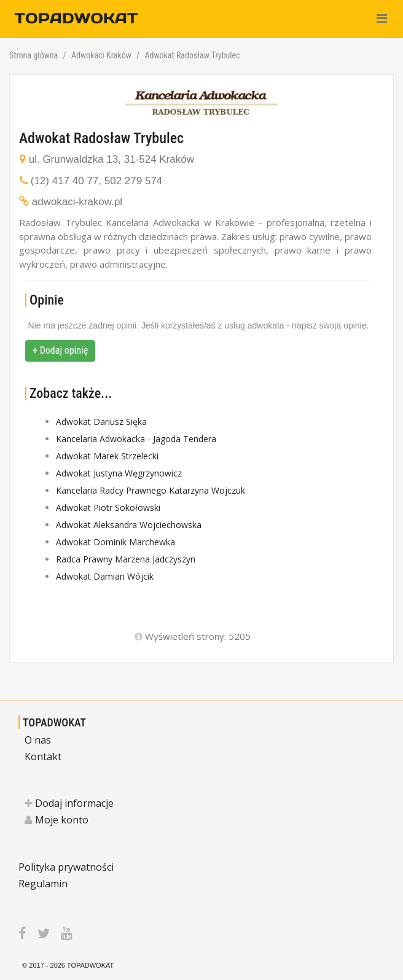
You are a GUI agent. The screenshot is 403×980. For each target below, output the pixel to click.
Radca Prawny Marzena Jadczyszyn (126, 559)
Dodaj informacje (69, 803)
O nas (38, 740)
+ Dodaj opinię (60, 350)
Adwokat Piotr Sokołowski (108, 507)
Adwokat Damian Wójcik (105, 576)
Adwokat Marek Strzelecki (107, 456)
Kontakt (43, 756)
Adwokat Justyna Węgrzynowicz (119, 473)
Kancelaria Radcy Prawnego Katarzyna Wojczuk (151, 490)
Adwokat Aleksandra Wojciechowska (129, 525)
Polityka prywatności (66, 867)
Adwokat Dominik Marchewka (115, 542)
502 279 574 (134, 181)
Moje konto (57, 820)
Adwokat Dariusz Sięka (101, 422)
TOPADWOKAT (54, 722)
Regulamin (43, 884)
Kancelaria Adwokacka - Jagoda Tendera (136, 439)
